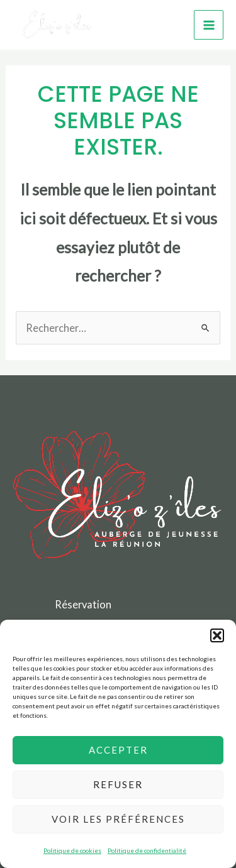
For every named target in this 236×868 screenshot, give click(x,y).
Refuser (118, 784)
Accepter (118, 750)
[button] (217, 635)
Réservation (83, 604)
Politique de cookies (72, 850)
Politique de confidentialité (147, 850)
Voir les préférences (118, 819)
